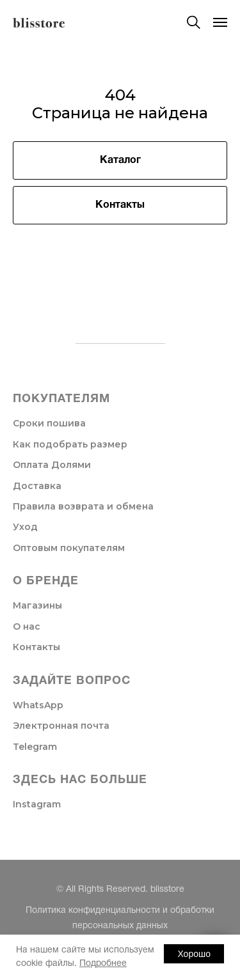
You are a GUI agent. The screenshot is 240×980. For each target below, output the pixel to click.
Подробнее (103, 964)
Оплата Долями (52, 465)
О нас (27, 626)
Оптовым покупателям (69, 548)
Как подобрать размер (70, 444)
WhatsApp (38, 705)
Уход (25, 527)
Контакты (36, 647)
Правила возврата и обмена (83, 506)
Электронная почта (61, 726)
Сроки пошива (49, 423)
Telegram (35, 747)
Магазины (37, 605)
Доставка (37, 486)
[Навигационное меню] (220, 22)
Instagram (37, 804)
